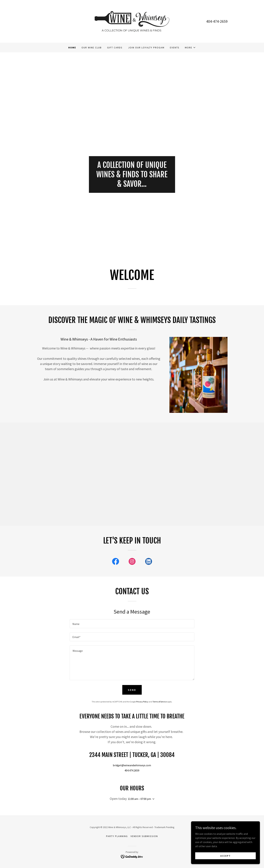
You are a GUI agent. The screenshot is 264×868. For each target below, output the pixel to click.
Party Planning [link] (117, 836)
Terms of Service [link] (160, 702)
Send (132, 690)
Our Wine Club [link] (92, 48)
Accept (225, 856)
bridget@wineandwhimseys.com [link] (132, 765)
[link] (132, 21)
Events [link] (175, 48)
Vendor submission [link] (144, 836)
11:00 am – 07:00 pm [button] (139, 799)
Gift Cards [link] (115, 48)
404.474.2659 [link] (132, 770)
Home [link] (72, 48)
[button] (190, 48)
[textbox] (132, 624)
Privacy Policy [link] (142, 702)
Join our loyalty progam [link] (146, 48)
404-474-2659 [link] (217, 21)
